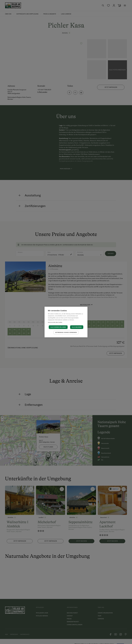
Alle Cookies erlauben (58, 327)
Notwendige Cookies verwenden (66, 332)
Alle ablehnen (77, 327)
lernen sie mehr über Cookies (55, 322)
